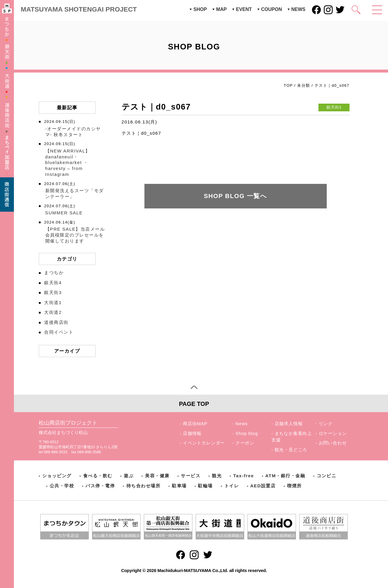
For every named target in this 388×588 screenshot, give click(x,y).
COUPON (271, 9)
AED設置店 (263, 486)
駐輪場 (205, 486)
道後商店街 (56, 322)
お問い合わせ (333, 443)
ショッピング (57, 476)
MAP (221, 9)
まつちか (54, 273)
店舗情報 (192, 433)
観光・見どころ (291, 450)
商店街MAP (195, 424)
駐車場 (179, 486)
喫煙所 (294, 486)
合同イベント (59, 332)
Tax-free (244, 476)
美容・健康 (157, 476)
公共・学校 (62, 486)
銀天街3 (53, 292)
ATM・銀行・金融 (285, 476)
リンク (326, 424)
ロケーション (333, 433)
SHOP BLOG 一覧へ (236, 196)
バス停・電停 (100, 486)
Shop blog (247, 433)
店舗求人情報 (289, 424)
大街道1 (53, 302)
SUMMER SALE (64, 213)
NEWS (298, 9)
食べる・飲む (98, 476)
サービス (191, 476)
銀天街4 (53, 283)
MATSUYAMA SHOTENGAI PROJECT (79, 9)
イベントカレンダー (204, 443)
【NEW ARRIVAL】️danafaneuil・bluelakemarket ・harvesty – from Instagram (68, 163)
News (242, 424)
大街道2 (53, 312)
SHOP (200, 9)
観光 (217, 476)
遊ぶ (129, 476)
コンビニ (326, 476)
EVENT (244, 9)
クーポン (245, 443)
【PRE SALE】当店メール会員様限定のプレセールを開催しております (75, 235)
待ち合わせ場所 (144, 486)
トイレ (232, 486)
